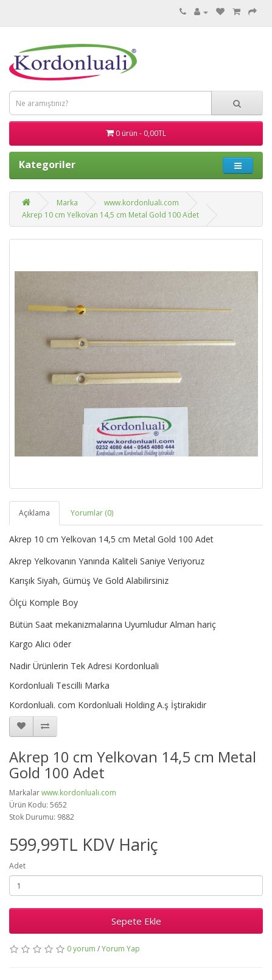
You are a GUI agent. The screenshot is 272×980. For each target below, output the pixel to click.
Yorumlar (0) (92, 513)
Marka (67, 203)
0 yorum (81, 949)
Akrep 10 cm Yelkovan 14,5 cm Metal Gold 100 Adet (110, 215)
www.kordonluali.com (141, 203)
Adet (17, 866)
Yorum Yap (121, 949)
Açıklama (34, 513)
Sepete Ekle (136, 921)
